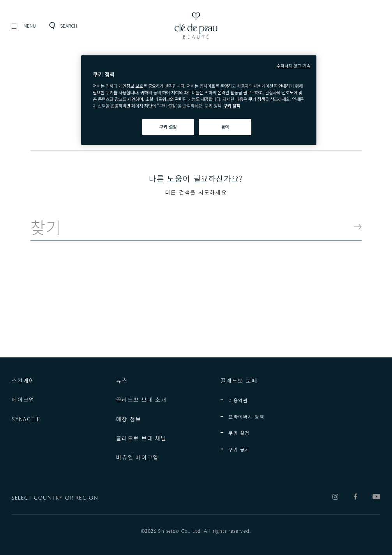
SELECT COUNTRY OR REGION (55, 498)
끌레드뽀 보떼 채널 (141, 438)
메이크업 (23, 399)
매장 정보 (129, 419)
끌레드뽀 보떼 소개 (141, 399)
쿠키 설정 (239, 433)
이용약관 (238, 400)
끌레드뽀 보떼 (239, 380)
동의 (225, 127)
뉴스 (122, 380)
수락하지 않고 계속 (294, 66)
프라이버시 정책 (246, 416)
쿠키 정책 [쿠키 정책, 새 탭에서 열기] (232, 106)
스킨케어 (23, 380)
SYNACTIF (26, 419)
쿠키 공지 (239, 449)
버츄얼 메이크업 (137, 457)
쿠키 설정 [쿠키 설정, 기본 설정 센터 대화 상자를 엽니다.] (168, 127)
